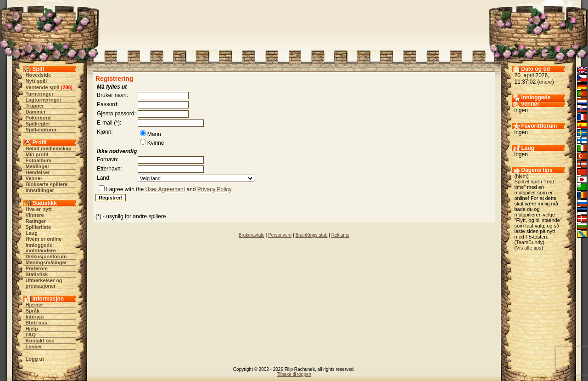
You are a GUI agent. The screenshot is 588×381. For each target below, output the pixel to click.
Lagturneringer (44, 100)
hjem (521, 176)
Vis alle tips (529, 248)
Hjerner (35, 305)
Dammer (36, 112)
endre (546, 82)
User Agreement (165, 189)
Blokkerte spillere (47, 184)
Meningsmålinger (46, 262)
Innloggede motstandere (41, 248)
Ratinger (36, 221)
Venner (34, 178)
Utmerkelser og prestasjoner (44, 283)
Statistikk (37, 274)
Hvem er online (44, 239)
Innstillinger (40, 190)
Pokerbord (38, 118)
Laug (32, 233)
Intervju (35, 317)
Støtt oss (36, 323)
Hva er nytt (39, 209)
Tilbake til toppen (294, 374)
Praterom (37, 268)
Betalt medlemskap (49, 148)
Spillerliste (39, 227)
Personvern (280, 235)
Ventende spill (43, 87)
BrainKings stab (311, 235)
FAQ (31, 335)
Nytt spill (36, 81)
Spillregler (38, 124)
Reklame (340, 235)
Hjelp (32, 329)
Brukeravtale (252, 235)
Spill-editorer (41, 130)
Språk (33, 311)
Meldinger (38, 166)
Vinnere (35, 215)
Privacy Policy (215, 189)
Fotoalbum (39, 160)
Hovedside (39, 75)
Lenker (34, 347)
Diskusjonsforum (46, 256)
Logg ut (35, 359)
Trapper (35, 106)
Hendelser (38, 172)
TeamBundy (529, 242)
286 (67, 87)
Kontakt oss (40, 341)
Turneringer (40, 94)
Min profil (37, 154)
